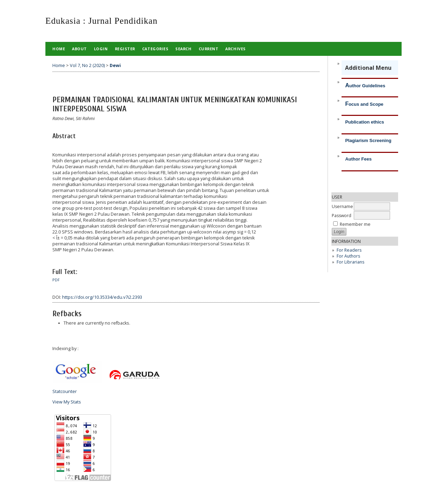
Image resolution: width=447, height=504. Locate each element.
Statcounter (65, 391)
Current (209, 49)
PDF (56, 280)
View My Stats (67, 402)
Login (101, 49)
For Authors (348, 256)
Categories (155, 49)
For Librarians (350, 262)
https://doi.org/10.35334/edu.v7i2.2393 (102, 297)
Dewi (115, 65)
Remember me (355, 224)
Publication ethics (364, 122)
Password (342, 216)
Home (59, 49)
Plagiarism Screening (368, 140)
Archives (235, 49)
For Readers (349, 250)
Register (125, 49)
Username (342, 206)
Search (183, 49)
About (79, 49)
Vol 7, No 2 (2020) (87, 65)
